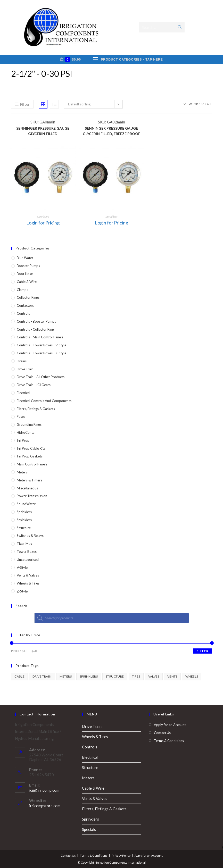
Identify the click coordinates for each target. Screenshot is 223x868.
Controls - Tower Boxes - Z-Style (42, 353)
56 (202, 104)
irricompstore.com (45, 806)
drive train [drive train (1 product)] (42, 676)
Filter (203, 651)
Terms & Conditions (169, 741)
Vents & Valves (28, 575)
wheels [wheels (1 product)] (192, 676)
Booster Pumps (28, 266)
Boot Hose (25, 274)
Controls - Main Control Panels (40, 337)
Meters (22, 472)
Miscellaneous (27, 488)
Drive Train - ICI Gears (34, 385)
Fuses (21, 416)
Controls (23, 313)
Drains (22, 361)
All (209, 104)
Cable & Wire (27, 282)
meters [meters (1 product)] (66, 676)
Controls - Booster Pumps (36, 321)
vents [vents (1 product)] (172, 676)
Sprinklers (43, 217)
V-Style (22, 567)
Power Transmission (32, 496)
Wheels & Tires (28, 583)
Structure (24, 528)
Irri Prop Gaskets (30, 456)
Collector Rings (28, 297)
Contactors (25, 305)
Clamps (22, 290)
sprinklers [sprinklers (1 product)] (89, 676)
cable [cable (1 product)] (19, 676)
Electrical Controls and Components (44, 401)
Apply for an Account (170, 725)
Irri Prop (23, 440)
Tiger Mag (24, 544)
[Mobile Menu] (128, 60)
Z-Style (22, 591)
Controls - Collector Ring (35, 329)
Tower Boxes (27, 552)
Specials (89, 829)
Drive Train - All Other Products (41, 377)
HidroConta (26, 432)
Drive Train (25, 369)
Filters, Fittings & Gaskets (36, 409)
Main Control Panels (32, 464)
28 (196, 104)
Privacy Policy (121, 856)
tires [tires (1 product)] (136, 676)
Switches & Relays (30, 536)
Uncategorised (28, 560)
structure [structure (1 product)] (115, 676)
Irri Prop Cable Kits (31, 448)
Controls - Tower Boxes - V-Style (42, 345)
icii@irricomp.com (44, 790)
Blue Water (25, 258)
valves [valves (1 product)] (154, 676)
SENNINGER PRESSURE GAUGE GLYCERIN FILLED (43, 131)
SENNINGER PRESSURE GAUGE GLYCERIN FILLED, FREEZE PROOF (111, 131)
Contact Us (162, 733)
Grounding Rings (29, 424)
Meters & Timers (29, 480)
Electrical (23, 393)
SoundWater (26, 504)
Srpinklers (24, 520)
